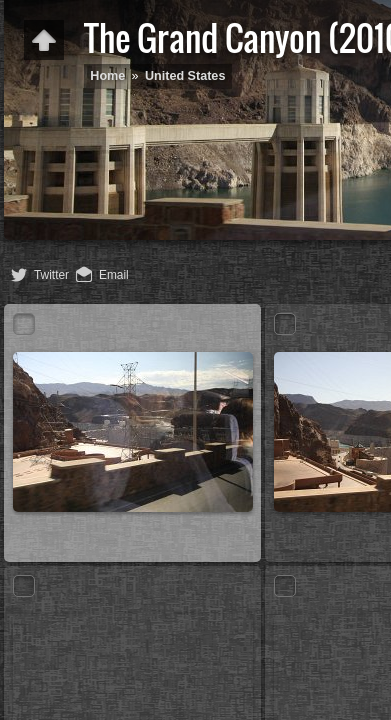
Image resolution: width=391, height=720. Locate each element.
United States (185, 76)
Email (114, 275)
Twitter (51, 275)
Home (107, 76)
